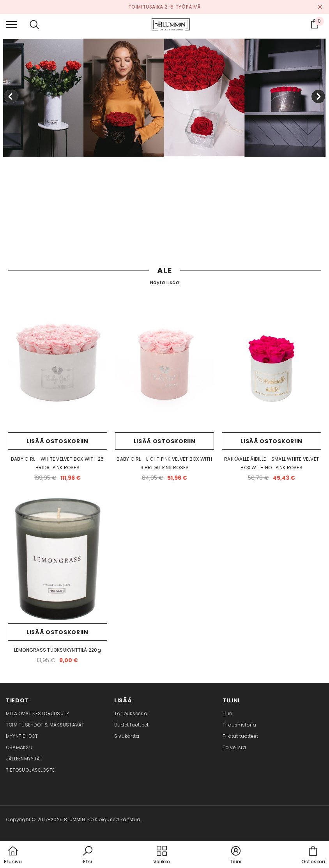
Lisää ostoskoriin (57, 441)
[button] (88, 856)
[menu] (11, 24)
